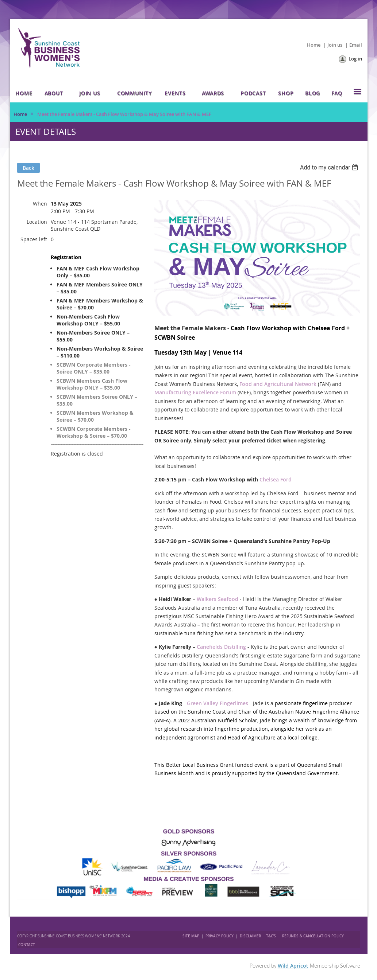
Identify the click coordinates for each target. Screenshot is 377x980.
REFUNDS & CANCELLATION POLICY (313, 936)
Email (356, 45)
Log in (355, 59)
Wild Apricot (293, 966)
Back (28, 168)
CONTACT (27, 945)
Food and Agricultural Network (278, 384)
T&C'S (271, 936)
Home (314, 45)
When (40, 204)
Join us (335, 45)
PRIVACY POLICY (220, 936)
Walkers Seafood (218, 599)
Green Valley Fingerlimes (218, 703)
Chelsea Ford (276, 479)
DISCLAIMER (250, 936)
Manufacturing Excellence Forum (195, 392)
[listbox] (330, 167)
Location (37, 222)
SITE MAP (191, 936)
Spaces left (34, 239)
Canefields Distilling (221, 647)
